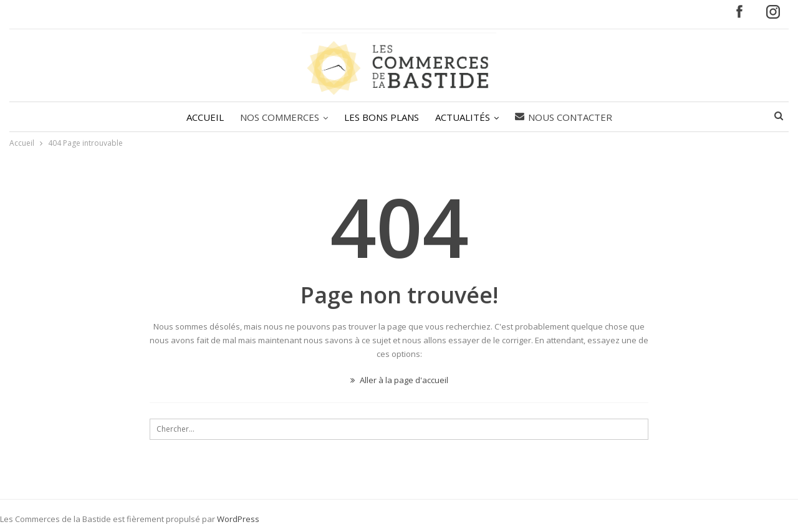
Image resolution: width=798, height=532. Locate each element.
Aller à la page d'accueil (399, 380)
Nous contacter (567, 117)
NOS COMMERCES (278, 117)
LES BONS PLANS (382, 117)
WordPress (238, 519)
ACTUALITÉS (464, 117)
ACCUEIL (201, 117)
